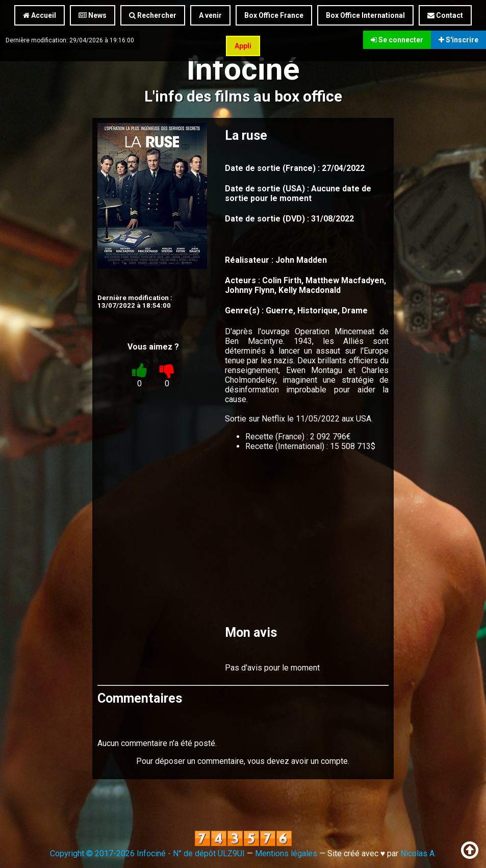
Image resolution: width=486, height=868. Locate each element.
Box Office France (274, 15)
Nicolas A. (418, 853)
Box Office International (365, 15)
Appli (243, 46)
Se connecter (397, 40)
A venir (210, 15)
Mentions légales (286, 853)
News (93, 15)
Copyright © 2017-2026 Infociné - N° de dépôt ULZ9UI (147, 853)
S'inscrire (458, 40)
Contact (445, 15)
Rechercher (153, 15)
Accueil (40, 15)
